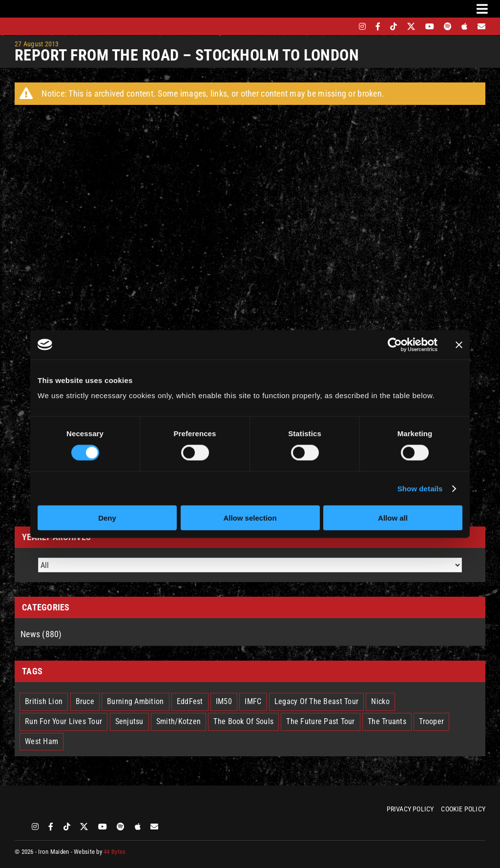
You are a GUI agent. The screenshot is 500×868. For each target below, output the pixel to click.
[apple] (464, 26)
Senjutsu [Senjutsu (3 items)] (129, 721)
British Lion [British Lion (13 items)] (44, 701)
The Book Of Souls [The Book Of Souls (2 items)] (243, 721)
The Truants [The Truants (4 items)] (387, 721)
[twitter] (411, 26)
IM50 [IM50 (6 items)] (224, 701)
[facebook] (378, 26)
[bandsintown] (345, 26)
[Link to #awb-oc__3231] (482, 9)
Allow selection (250, 518)
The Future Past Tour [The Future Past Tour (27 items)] (320, 721)
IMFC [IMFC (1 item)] (253, 701)
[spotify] (448, 26)
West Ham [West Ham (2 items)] (42, 741)
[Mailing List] (481, 26)
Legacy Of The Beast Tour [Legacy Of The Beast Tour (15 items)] (316, 701)
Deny (107, 518)
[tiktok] (394, 26)
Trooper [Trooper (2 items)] (431, 721)
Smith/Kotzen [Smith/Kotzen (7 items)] (178, 721)
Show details (420, 488)
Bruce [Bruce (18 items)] (85, 701)
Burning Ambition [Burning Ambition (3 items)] (135, 701)
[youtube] (430, 26)
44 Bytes (115, 852)
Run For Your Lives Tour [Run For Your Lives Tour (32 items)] (63, 721)
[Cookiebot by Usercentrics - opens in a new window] (395, 344)
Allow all (393, 518)
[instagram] (362, 26)
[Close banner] (459, 344)
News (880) (41, 634)
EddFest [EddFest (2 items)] (190, 701)
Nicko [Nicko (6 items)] (380, 701)
